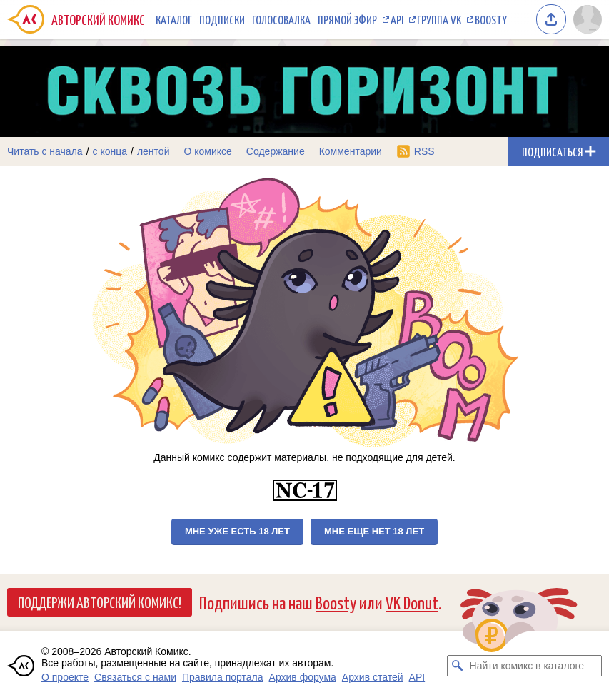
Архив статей (373, 677)
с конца (110, 151)
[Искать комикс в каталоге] (458, 666)
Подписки (222, 19)
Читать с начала (45, 151)
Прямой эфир (347, 19)
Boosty (491, 19)
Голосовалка (281, 19)
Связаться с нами (135, 677)
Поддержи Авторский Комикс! (100, 602)
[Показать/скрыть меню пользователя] (588, 19)
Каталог (174, 19)
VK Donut (412, 602)
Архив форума (303, 677)
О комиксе (207, 151)
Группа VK (439, 19)
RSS (424, 151)
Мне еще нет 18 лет (374, 531)
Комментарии (351, 151)
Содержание (276, 151)
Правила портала (223, 677)
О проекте (65, 677)
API (397, 19)
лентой (153, 151)
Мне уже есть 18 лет (237, 531)
